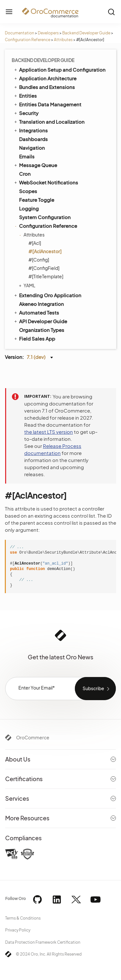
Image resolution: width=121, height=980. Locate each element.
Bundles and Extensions (44, 87)
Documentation (20, 33)
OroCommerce (33, 737)
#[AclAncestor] (45, 251)
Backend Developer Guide (86, 33)
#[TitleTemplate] (46, 276)
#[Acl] (35, 243)
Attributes (63, 40)
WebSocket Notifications (46, 182)
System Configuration (45, 217)
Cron (25, 174)
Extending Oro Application (47, 295)
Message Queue (35, 165)
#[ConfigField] (44, 268)
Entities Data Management (47, 104)
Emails (27, 156)
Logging (29, 208)
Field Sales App (34, 338)
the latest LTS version (49, 432)
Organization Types (42, 330)
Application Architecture (45, 78)
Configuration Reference (28, 40)
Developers (48, 33)
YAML (28, 285)
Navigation (32, 148)
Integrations (30, 130)
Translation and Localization (49, 121)
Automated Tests (36, 312)
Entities (25, 95)
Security (26, 113)
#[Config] (39, 260)
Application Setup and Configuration (59, 69)
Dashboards (33, 139)
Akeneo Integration (41, 304)
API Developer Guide (40, 321)
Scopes (28, 191)
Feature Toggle (37, 200)
